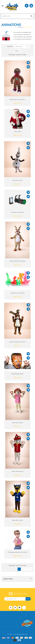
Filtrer (17, 51)
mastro (22, 638)
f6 (31, 638)
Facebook (12, 609)
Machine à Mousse (17, 212)
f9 (20, 640)
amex (9, 638)
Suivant (31, 569)
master (13, 638)
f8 (15, 640)
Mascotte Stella (18, 423)
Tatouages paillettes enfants (17, 552)
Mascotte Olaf (17, 180)
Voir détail (28, 63)
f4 (27, 638)
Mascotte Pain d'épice (17, 99)
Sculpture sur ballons (18, 293)
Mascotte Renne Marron (17, 342)
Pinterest (16, 609)
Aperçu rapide (28, 67)
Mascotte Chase (17, 520)
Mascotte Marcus (18, 471)
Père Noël (17, 131)
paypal (18, 638)
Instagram (20, 609)
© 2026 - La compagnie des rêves (18, 634)
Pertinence (22, 47)
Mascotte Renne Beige (17, 261)
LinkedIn (25, 609)
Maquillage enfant (17, 374)
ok (28, 599)
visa (4, 638)
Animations (8, 579)
